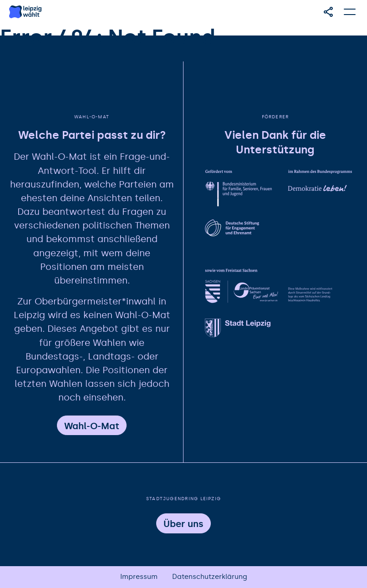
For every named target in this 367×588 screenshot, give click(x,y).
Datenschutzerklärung (210, 577)
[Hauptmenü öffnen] (350, 12)
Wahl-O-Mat (92, 426)
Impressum (139, 577)
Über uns (183, 524)
